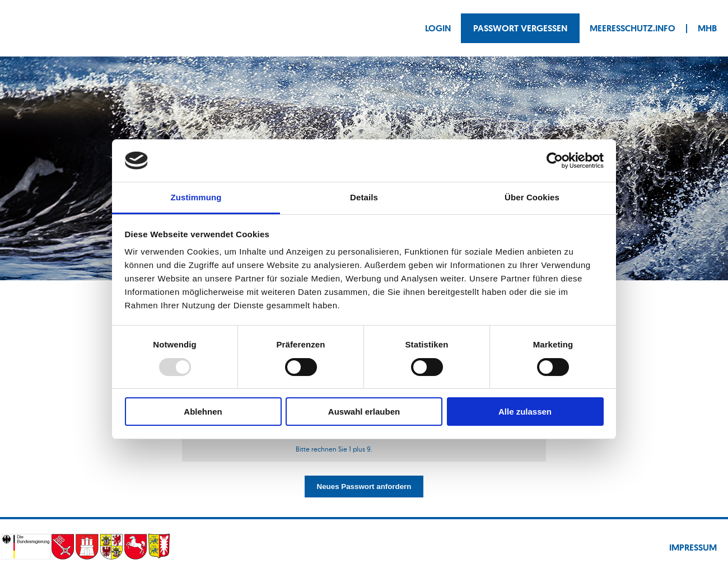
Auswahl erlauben (364, 412)
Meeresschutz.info (633, 28)
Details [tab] (364, 197)
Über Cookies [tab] (532, 197)
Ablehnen (203, 412)
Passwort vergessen (520, 28)
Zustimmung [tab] (196, 197)
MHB (707, 28)
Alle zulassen (525, 412)
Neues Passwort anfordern (364, 487)
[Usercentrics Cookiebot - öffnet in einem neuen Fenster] (555, 161)
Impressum (693, 548)
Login (438, 28)
